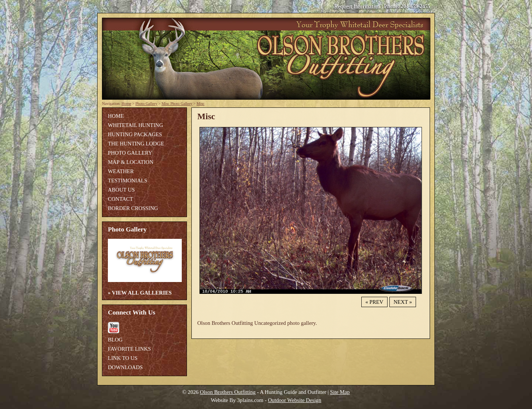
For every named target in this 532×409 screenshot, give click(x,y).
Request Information (357, 6)
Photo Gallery (146, 104)
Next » (403, 302)
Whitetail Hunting (135, 125)
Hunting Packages (135, 134)
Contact (120, 199)
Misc (200, 104)
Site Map (340, 392)
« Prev (374, 302)
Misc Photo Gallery (177, 104)
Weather (121, 171)
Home (126, 104)
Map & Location (131, 162)
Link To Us (123, 358)
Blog (115, 340)
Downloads (125, 367)
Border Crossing (133, 208)
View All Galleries (142, 293)
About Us (121, 190)
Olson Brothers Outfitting (228, 392)
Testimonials (128, 181)
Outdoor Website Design (294, 400)
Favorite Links (129, 349)
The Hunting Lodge (136, 144)
